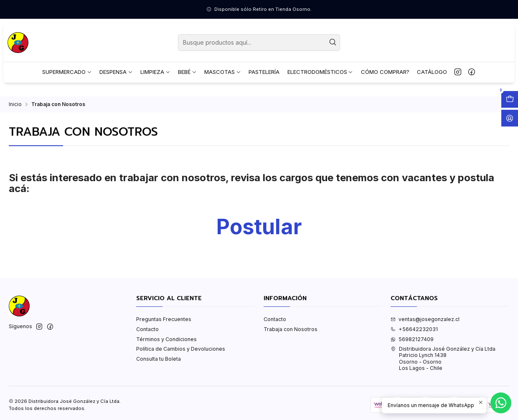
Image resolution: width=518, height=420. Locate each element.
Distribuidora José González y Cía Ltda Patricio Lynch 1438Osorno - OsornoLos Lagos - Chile (443, 358)
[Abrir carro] (510, 99)
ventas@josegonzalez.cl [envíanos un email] (425, 319)
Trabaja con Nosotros (291, 329)
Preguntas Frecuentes (164, 319)
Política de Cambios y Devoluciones (181, 349)
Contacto (147, 329)
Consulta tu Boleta (159, 359)
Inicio (15, 104)
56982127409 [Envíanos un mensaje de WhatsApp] (412, 339)
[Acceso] (510, 118)
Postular (259, 227)
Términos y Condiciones (166, 339)
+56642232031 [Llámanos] (414, 329)
